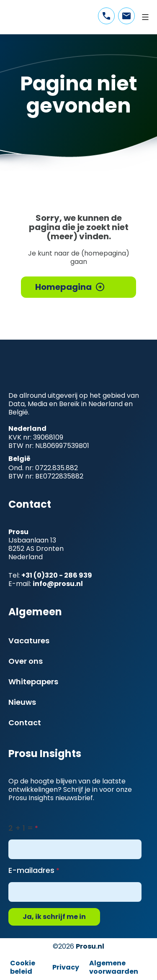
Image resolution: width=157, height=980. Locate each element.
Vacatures (29, 641)
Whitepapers (33, 682)
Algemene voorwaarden (114, 967)
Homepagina (63, 287)
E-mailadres (31, 870)
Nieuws (22, 702)
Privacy (66, 967)
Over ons (26, 661)
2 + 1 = (21, 828)
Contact (25, 723)
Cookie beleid (23, 967)
